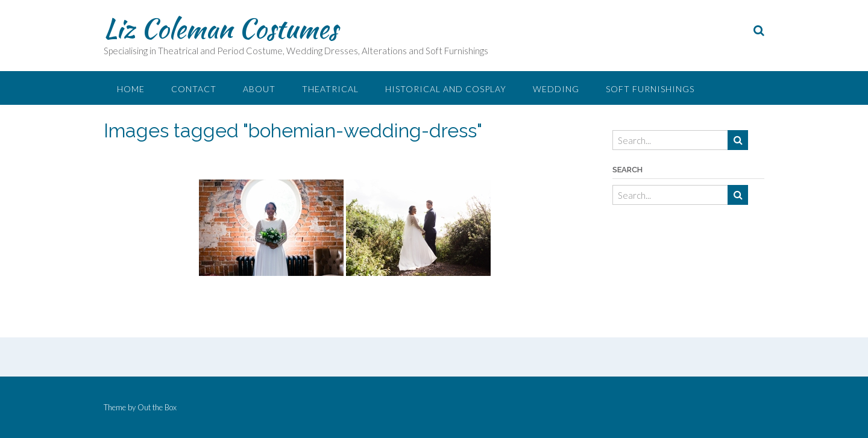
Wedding (556, 89)
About (259, 89)
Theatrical (330, 89)
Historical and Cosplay (446, 89)
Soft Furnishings (650, 89)
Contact (194, 89)
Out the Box (157, 407)
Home (131, 89)
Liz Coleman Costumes (221, 28)
